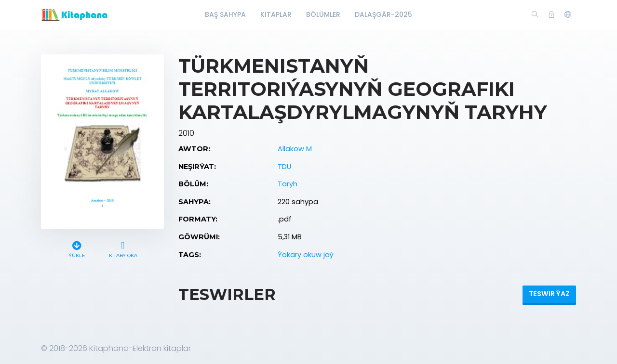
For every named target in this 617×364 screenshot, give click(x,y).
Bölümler (323, 14)
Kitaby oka (123, 248)
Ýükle (77, 248)
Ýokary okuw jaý (306, 255)
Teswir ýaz (549, 294)
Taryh (288, 184)
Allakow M (295, 149)
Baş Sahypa (225, 14)
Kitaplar (276, 14)
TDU (284, 167)
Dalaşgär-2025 (383, 14)
